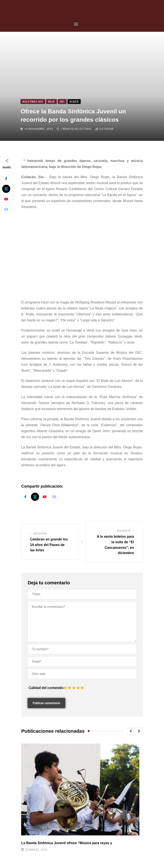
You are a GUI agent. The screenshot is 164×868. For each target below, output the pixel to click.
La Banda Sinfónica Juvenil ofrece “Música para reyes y (67, 843)
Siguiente (124, 531)
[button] (76, 24)
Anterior (40, 534)
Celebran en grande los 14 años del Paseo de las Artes (49, 545)
